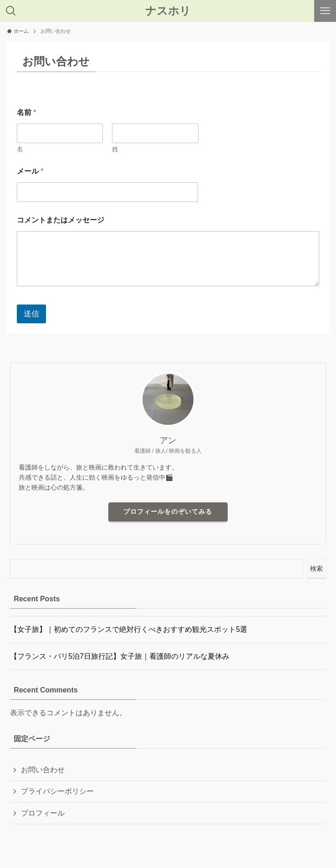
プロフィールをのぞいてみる (168, 511)
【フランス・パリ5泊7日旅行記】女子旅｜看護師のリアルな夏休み (120, 656)
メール (30, 171)
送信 (31, 314)
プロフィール (43, 813)
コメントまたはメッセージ (61, 220)
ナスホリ (168, 11)
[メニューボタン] (325, 11)
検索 (316, 568)
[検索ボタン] (11, 11)
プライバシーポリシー (57, 791)
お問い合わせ (43, 770)
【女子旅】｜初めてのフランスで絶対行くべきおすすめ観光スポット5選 (129, 629)
